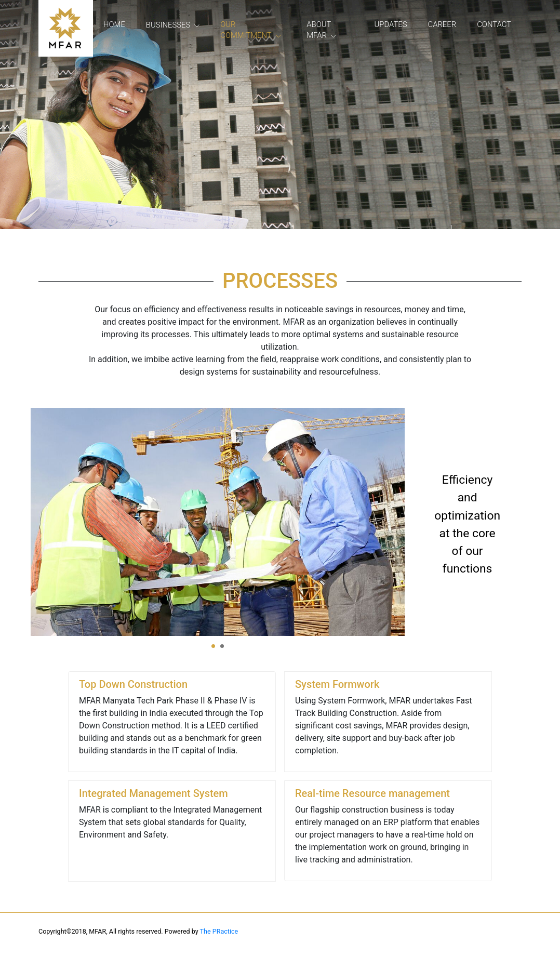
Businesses (168, 25)
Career (442, 24)
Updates (391, 24)
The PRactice (219, 931)
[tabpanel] (218, 522)
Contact (494, 24)
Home (114, 24)
